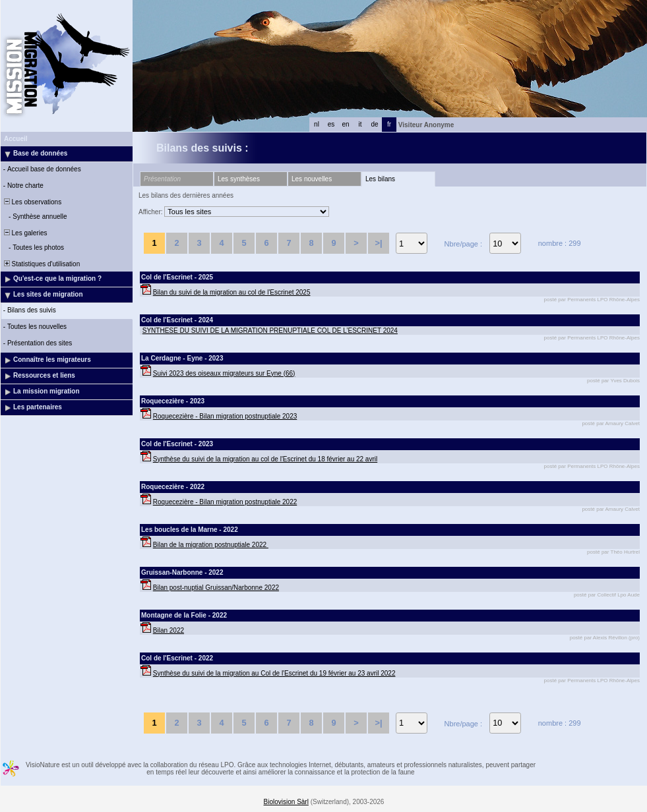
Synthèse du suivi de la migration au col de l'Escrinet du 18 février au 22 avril (265, 459)
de (374, 124)
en (345, 124)
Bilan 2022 (169, 630)
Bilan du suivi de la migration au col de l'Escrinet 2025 (232, 292)
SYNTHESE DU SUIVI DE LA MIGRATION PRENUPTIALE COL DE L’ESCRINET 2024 (270, 331)
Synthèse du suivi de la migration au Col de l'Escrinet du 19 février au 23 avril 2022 (274, 673)
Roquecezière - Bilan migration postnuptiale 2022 (225, 502)
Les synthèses (239, 179)
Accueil (16, 139)
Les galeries (24, 233)
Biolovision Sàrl (286, 802)
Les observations (32, 202)
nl (317, 124)
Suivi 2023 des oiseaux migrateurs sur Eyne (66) (224, 373)
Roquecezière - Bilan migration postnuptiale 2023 (225, 416)
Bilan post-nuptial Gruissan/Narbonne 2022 (216, 588)
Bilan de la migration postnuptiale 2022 (211, 545)
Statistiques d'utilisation (41, 264)
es (331, 124)
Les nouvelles (312, 179)
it (360, 124)
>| (378, 243)
